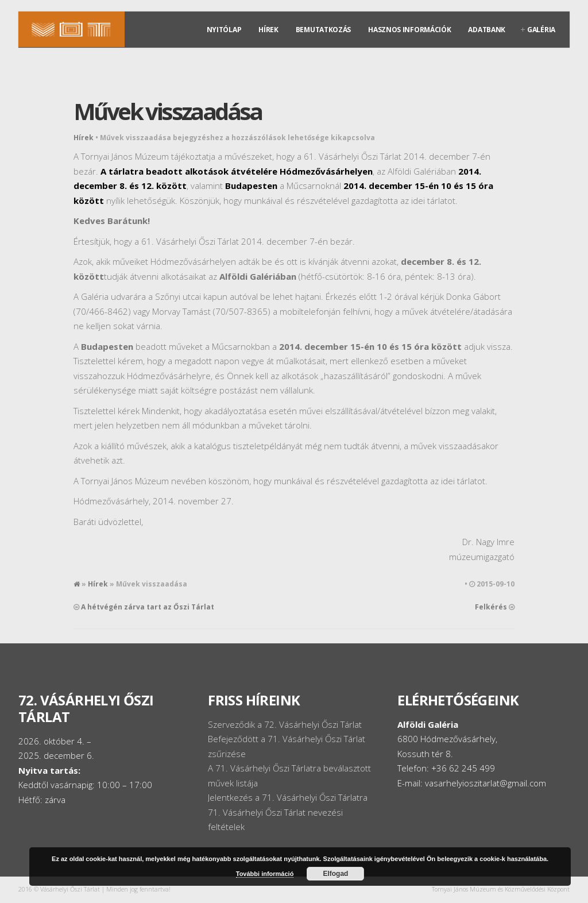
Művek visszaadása (168, 111)
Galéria (541, 30)
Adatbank (487, 30)
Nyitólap (224, 30)
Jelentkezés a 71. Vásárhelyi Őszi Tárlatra (288, 797)
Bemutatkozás (323, 30)
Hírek (268, 30)
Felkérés (491, 607)
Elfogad (335, 874)
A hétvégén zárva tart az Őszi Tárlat (148, 607)
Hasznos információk (409, 30)
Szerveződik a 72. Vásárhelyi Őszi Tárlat (285, 724)
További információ (265, 874)
